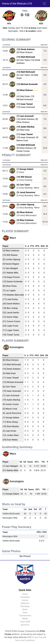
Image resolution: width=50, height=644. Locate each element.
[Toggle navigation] (44, 4)
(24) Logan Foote (10, 326)
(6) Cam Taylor (23, 60)
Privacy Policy (38, 637)
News (25, 609)
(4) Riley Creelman (25, 220)
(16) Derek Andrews (26, 119)
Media (25, 619)
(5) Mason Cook (10, 409)
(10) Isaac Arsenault (26, 107)
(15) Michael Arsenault (13, 382)
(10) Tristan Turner (11, 335)
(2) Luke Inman (9, 431)
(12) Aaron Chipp (10, 317)
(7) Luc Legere (9, 290)
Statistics (25, 603)
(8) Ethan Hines (10, 286)
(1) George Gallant (25, 169)
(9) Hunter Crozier (11, 404)
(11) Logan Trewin (11, 330)
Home (25, 594)
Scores (25, 600)
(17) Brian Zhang (10, 422)
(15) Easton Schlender (13, 282)
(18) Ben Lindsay (10, 308)
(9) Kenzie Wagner (11, 264)
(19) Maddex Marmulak (13, 295)
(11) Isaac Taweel (11, 378)
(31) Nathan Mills (10, 273)
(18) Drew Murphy (11, 426)
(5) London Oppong (25, 205)
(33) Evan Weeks (10, 440)
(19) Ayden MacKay (11, 400)
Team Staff (25, 622)
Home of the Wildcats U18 (17, 4)
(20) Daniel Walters (11, 304)
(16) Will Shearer (24, 177)
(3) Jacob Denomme (26, 192)
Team (25, 612)
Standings (25, 606)
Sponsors (25, 625)
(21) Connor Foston (11, 321)
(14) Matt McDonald (12, 365)
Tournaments (25, 616)
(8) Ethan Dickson (25, 52)
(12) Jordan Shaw (11, 435)
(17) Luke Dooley (10, 299)
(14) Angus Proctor (11, 277)
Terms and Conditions (25, 640)
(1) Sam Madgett (10, 268)
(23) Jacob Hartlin (11, 313)
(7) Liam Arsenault (11, 395)
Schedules (25, 597)
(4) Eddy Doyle (23, 96)
